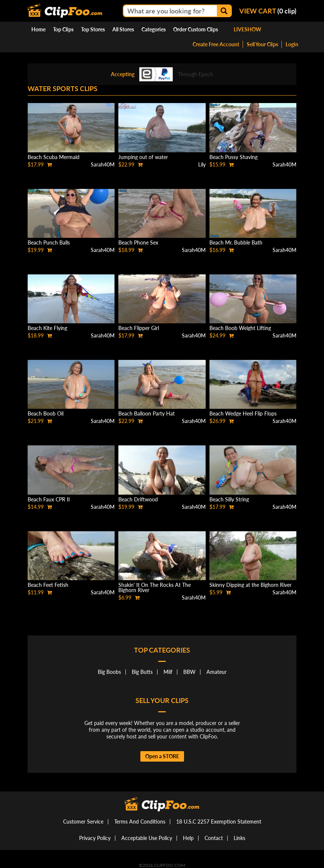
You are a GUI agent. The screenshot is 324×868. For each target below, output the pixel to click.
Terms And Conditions (140, 822)
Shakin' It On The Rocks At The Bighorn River (155, 587)
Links (239, 838)
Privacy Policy (95, 838)
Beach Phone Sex (138, 242)
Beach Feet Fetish (48, 585)
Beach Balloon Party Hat (147, 413)
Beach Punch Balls (49, 242)
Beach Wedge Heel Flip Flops (243, 413)
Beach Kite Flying (47, 328)
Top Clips (63, 29)
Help (188, 838)
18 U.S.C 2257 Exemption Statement (219, 822)
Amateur (216, 672)
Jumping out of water (143, 157)
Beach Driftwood (138, 499)
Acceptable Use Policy (147, 838)
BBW (189, 672)
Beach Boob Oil (46, 413)
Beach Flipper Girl (139, 328)
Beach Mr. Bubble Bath (236, 242)
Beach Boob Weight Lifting (240, 328)
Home (38, 29)
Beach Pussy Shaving (233, 157)
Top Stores (93, 29)
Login (292, 44)
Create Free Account (216, 44)
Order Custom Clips (196, 29)
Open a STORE (162, 756)
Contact (214, 838)
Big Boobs (109, 672)
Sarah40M (103, 164)
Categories (154, 29)
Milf (168, 672)
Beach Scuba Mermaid (54, 157)
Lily (202, 164)
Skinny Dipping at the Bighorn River (250, 585)
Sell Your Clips (262, 44)
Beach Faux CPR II (49, 499)
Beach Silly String (229, 499)
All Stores (123, 29)
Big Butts (142, 672)
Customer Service (83, 822)
